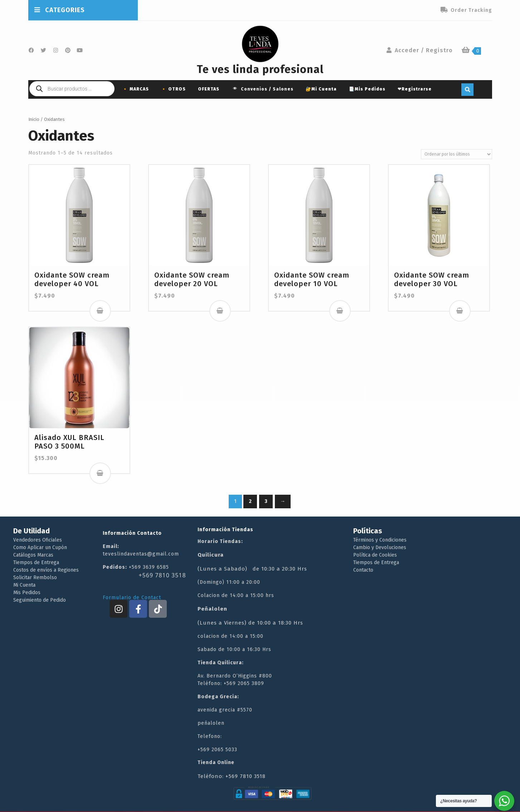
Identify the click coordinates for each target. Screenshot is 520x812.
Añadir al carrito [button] (100, 311)
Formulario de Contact (132, 598)
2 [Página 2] (250, 501)
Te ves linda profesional (260, 69)
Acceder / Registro (419, 50)
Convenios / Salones (263, 89)
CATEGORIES (59, 10)
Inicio (34, 119)
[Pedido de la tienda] (456, 154)
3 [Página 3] (266, 501)
